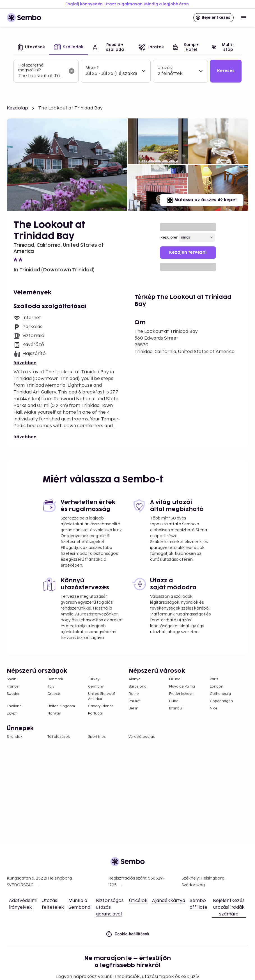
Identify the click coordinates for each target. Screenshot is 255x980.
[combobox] (42, 76)
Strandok (15, 737)
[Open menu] (244, 18)
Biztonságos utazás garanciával (110, 907)
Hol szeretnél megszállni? (31, 68)
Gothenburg (220, 694)
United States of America (102, 696)
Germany (96, 687)
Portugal (95, 714)
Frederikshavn (181, 694)
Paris (214, 679)
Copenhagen (221, 701)
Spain (12, 679)
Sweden (14, 694)
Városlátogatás (142, 737)
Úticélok (138, 901)
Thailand (14, 706)
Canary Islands (101, 706)
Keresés (226, 71)
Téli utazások (59, 737)
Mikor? (92, 68)
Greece (54, 694)
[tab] (31, 48)
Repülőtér (169, 238)
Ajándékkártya (169, 901)
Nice (214, 708)
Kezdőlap (17, 108)
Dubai (174, 701)
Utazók (165, 68)
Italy (51, 687)
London (217, 687)
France (13, 687)
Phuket (135, 701)
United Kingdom (61, 706)
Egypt (12, 714)
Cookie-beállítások (128, 934)
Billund (175, 679)
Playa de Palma (182, 687)
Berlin (134, 708)
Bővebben (25, 363)
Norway (54, 714)
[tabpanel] (127, 71)
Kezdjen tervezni (188, 252)
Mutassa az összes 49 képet (202, 200)
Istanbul (176, 708)
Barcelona (138, 687)
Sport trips (97, 737)
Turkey (94, 679)
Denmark (55, 679)
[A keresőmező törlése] (72, 71)
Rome (134, 694)
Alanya (135, 679)
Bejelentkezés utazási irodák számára (229, 907)
